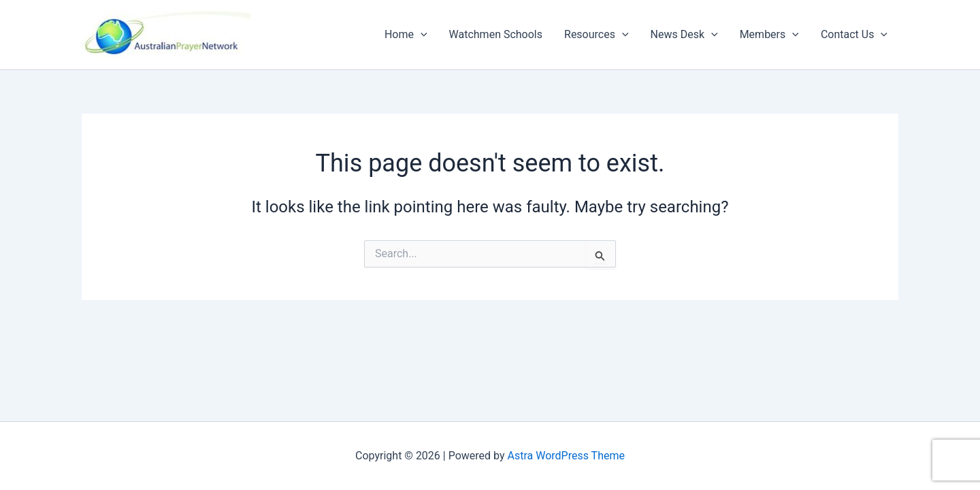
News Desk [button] (684, 35)
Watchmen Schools (496, 34)
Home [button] (406, 35)
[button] (421, 35)
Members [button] (769, 35)
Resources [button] (597, 35)
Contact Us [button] (854, 35)
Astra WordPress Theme (566, 456)
